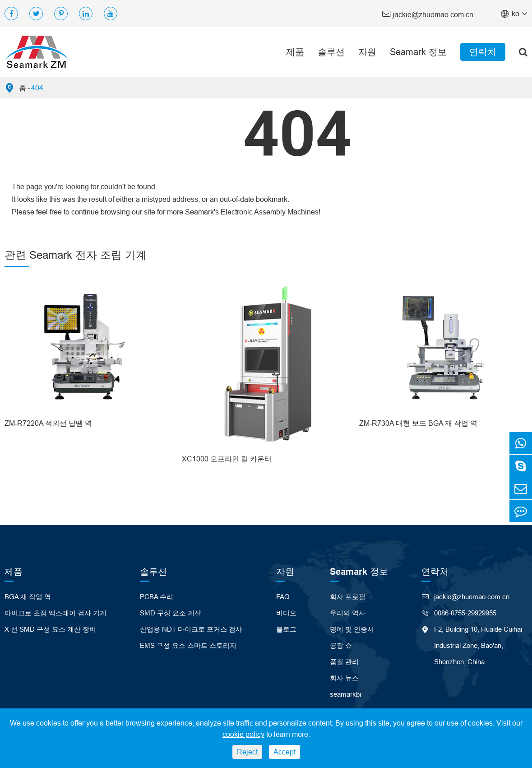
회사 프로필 (348, 597)
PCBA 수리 (157, 597)
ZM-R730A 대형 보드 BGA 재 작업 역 (418, 423)
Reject (247, 752)
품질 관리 (344, 662)
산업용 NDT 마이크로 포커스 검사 (191, 629)
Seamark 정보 (418, 52)
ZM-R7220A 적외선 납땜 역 (48, 423)
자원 (367, 52)
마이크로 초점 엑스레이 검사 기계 (56, 613)
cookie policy (243, 734)
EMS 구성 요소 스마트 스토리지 (188, 645)
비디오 (286, 613)
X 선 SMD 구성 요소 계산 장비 (50, 629)
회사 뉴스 (344, 678)
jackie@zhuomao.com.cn (428, 14)
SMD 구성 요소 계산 (171, 613)
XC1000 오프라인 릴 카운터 (227, 459)
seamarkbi (345, 694)
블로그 (286, 629)
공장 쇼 (341, 645)
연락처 (483, 52)
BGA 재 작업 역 (28, 597)
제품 (295, 52)
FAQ (283, 597)
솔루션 (331, 52)
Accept (285, 752)
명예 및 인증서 (352, 629)
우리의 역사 (348, 613)
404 (37, 88)
